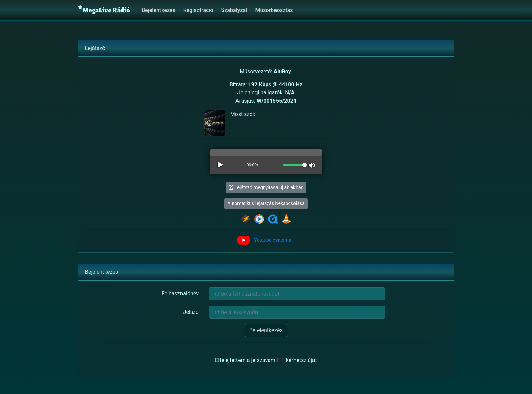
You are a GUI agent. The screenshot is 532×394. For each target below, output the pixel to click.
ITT (281, 360)
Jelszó (191, 312)
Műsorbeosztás (274, 10)
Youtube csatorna (273, 240)
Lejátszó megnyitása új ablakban (266, 187)
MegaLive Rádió (104, 10)
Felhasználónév (180, 294)
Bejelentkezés (158, 10)
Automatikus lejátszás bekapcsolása (266, 203)
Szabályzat (234, 10)
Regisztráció (198, 10)
